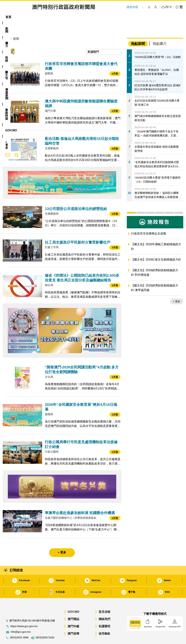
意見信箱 (104, 601)
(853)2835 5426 (45, 626)
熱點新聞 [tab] (138, 33)
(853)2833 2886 (19, 626)
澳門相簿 (73, 622)
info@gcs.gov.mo (21, 621)
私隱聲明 (104, 615)
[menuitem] (21, 17)
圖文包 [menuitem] (62, 17)
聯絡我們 (104, 608)
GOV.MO (73, 601)
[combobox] (104, 41)
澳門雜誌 (73, 608)
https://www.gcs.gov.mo (24, 615)
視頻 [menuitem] (48, 17)
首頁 (6, 28)
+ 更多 (177, 290)
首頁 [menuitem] (8, 17)
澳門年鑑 (73, 615)
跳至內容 (132, 7)
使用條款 (104, 622)
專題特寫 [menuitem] (98, 17)
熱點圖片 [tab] (160, 33)
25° (168, 7)
